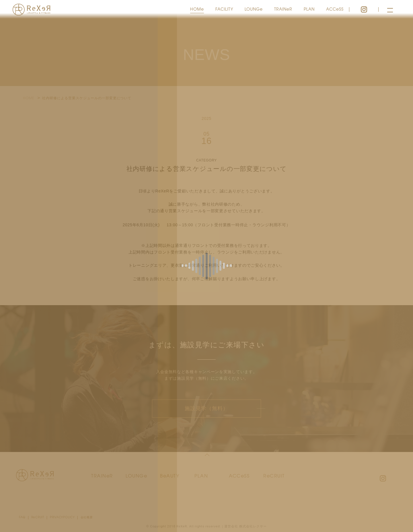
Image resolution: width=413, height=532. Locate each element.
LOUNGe (254, 9)
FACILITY (224, 9)
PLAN (309, 9)
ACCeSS (335, 9)
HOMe (197, 9)
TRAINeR (283, 9)
